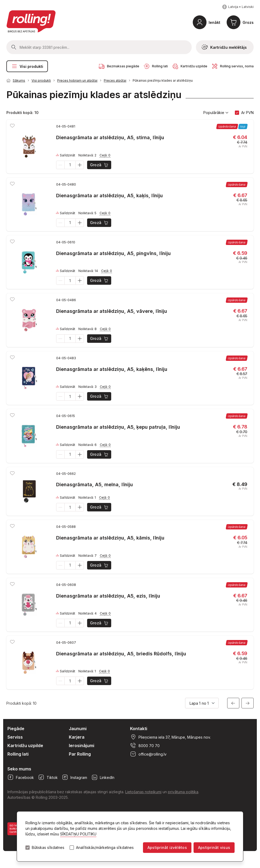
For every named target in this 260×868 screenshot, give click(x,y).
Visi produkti (27, 66)
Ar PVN (247, 113)
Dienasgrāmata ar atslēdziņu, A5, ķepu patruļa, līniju (118, 427)
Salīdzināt (66, 155)
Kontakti (139, 729)
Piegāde (16, 729)
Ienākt (214, 22)
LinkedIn (103, 777)
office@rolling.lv (148, 754)
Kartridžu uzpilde (25, 746)
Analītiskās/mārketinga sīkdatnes (105, 848)
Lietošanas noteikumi (143, 792)
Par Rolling (80, 754)
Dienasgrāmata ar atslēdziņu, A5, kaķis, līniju (109, 196)
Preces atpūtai (115, 80)
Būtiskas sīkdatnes (48, 848)
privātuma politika (183, 792)
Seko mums (19, 769)
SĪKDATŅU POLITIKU (78, 834)
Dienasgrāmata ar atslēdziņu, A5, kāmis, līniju (110, 538)
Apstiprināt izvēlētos (167, 847)
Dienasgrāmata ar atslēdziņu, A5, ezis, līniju (108, 596)
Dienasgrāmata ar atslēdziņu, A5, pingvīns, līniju (113, 253)
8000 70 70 (145, 746)
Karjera (77, 737)
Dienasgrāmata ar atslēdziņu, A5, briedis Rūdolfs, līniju (121, 654)
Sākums (19, 80)
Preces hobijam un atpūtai (77, 80)
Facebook (21, 777)
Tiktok (48, 777)
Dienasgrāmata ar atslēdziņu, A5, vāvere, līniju (112, 311)
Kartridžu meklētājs (224, 47)
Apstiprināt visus (214, 847)
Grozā (99, 165)
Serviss (15, 737)
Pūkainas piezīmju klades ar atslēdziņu (163, 80)
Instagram (75, 777)
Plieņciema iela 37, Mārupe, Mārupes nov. (170, 737)
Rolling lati (18, 754)
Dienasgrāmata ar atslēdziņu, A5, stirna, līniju (110, 137)
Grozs (248, 22)
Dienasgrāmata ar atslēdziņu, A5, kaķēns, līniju (112, 369)
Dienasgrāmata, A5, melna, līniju (95, 485)
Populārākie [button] (216, 113)
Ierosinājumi (82, 746)
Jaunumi (78, 729)
